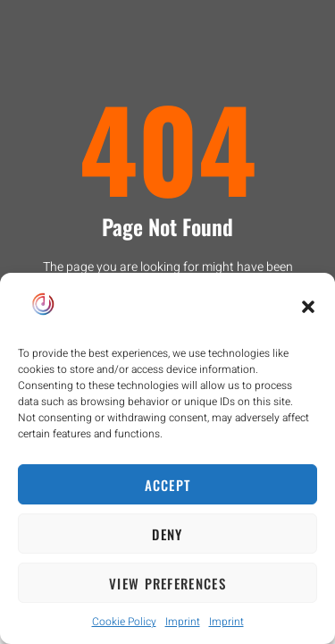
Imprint (183, 622)
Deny (167, 534)
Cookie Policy (124, 622)
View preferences (167, 583)
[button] (308, 307)
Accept (168, 485)
